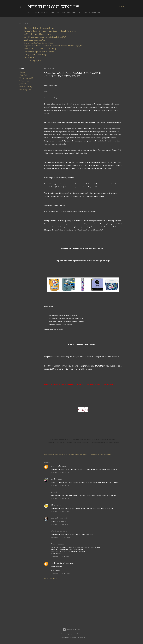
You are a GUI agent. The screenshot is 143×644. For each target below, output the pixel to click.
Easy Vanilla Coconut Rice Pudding (40, 49)
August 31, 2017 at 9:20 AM (60, 473)
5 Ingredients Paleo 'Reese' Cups (38, 43)
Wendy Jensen (57, 531)
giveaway (23, 84)
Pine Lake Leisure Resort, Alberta (39, 28)
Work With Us (41, 12)
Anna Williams (78, 634)
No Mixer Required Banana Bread (39, 52)
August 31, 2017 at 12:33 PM (60, 512)
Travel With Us (56, 12)
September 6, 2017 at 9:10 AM (61, 574)
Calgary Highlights (32, 60)
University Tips (25, 90)
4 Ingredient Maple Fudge (36, 54)
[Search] (120, 7)
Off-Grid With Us (93, 12)
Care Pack (23, 75)
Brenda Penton (57, 518)
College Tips (24, 81)
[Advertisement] (83, 601)
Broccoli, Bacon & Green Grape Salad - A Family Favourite (50, 31)
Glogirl (54, 505)
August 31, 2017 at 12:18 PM (60, 499)
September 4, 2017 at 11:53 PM (61, 538)
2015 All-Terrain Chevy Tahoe (37, 34)
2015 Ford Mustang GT (35, 40)
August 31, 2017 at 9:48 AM (60, 486)
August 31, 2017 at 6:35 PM (60, 525)
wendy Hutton (57, 466)
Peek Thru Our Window (53, 7)
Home (30, 12)
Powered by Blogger (72, 630)
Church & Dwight (26, 78)
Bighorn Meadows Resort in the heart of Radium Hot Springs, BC (53, 46)
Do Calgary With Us (74, 12)
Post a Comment (51, 579)
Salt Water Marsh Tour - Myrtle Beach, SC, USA (45, 37)
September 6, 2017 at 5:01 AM (61, 557)
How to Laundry (26, 87)
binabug (54, 479)
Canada (22, 72)
